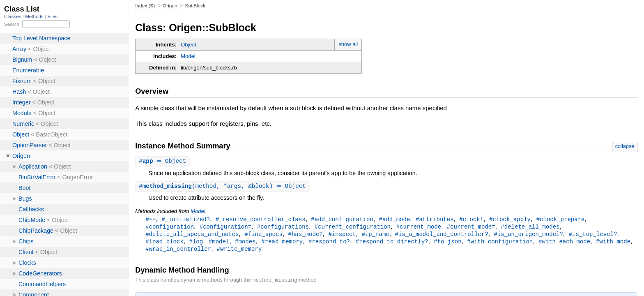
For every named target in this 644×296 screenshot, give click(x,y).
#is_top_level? (593, 236)
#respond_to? (329, 244)
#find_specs (263, 236)
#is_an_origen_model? (528, 236)
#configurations (283, 228)
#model (219, 244)
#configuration (170, 228)
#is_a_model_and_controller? (441, 236)
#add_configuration (342, 220)
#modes (245, 244)
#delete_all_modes (530, 228)
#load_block (164, 244)
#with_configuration (500, 244)
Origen (170, 6)
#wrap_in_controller (178, 251)
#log (196, 244)
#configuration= (225, 228)
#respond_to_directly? (392, 244)
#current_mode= (471, 228)
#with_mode (613, 244)
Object (189, 45)
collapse (625, 146)
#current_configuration (353, 228)
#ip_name (375, 236)
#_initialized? (186, 220)
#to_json (447, 244)
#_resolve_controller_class (261, 220)
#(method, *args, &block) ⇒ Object (223, 187)
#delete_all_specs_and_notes (192, 236)
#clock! (471, 220)
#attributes (435, 220)
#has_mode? (305, 236)
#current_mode (419, 228)
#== (151, 220)
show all (348, 44)
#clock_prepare (561, 220)
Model (188, 56)
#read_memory (282, 244)
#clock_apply (510, 220)
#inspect (342, 236)
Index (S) (145, 6)
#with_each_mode (564, 244)
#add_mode (394, 220)
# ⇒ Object (163, 161)
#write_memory (239, 251)
